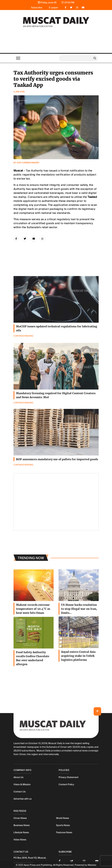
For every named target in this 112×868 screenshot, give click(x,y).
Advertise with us (23, 850)
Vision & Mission (22, 836)
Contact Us (20, 843)
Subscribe (37, 7)
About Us (18, 828)
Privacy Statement (69, 828)
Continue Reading (23, 483)
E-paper (53, 7)
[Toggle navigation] (18, 58)
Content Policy (66, 836)
